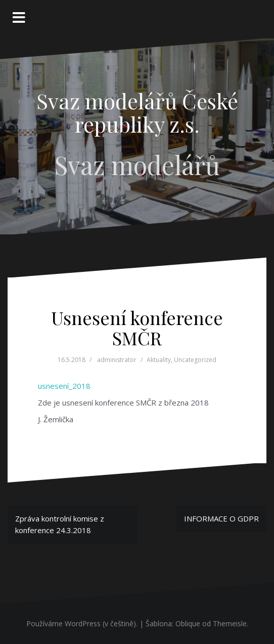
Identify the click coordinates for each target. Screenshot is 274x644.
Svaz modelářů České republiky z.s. (137, 112)
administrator (117, 360)
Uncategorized (195, 360)
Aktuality (159, 360)
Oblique (188, 623)
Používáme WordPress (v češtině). (82, 623)
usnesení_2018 (64, 386)
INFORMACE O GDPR (221, 518)
